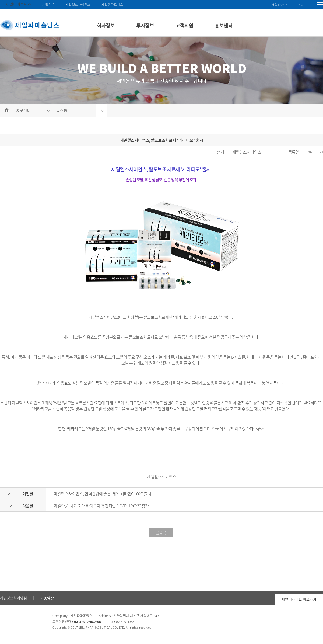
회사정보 (106, 25)
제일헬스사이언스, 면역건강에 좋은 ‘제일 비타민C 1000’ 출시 (102, 494)
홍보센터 (224, 25)
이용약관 (47, 598)
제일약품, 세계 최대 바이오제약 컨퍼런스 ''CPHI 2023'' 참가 (101, 506)
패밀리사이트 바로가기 (299, 599)
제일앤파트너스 (112, 5)
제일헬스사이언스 (78, 5)
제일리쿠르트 (280, 5)
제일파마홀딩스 (18, 4)
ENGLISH (303, 5)
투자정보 (145, 25)
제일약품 (48, 5)
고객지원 (184, 25)
